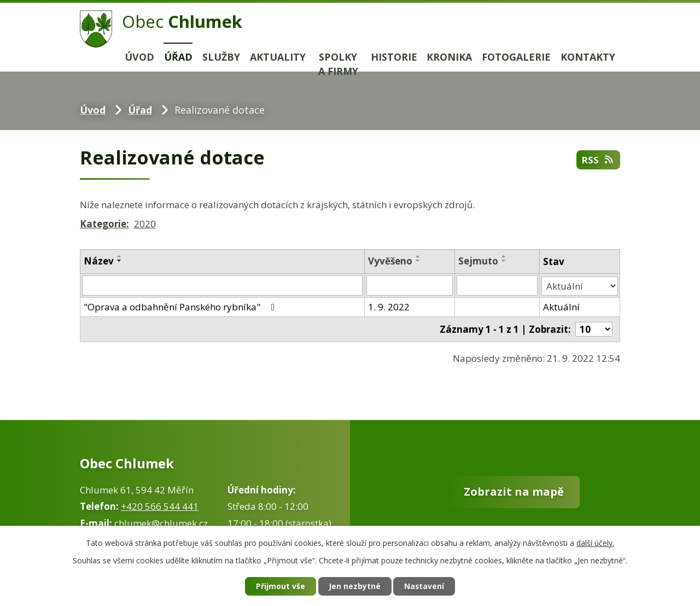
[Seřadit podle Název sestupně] (120, 261)
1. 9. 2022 (389, 306)
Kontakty (588, 57)
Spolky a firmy (338, 64)
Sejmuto (479, 261)
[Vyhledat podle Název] (222, 285)
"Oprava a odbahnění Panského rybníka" (181, 306)
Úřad (178, 57)
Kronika (449, 57)
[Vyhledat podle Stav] (580, 285)
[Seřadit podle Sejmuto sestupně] (505, 261)
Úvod (139, 57)
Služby (221, 57)
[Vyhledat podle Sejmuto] (498, 285)
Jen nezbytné (355, 587)
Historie (394, 57)
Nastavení (426, 587)
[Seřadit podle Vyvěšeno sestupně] (418, 261)
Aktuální (561, 306)
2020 (145, 224)
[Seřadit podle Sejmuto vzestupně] (505, 256)
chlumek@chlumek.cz (161, 523)
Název (99, 261)
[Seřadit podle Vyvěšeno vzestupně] (418, 256)
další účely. (595, 542)
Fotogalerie (516, 57)
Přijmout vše (279, 587)
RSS (598, 160)
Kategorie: (104, 224)
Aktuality (278, 57)
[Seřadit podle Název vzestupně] (120, 256)
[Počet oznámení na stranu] (594, 328)
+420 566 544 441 (160, 506)
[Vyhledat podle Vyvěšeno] (410, 285)
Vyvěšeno (390, 261)
